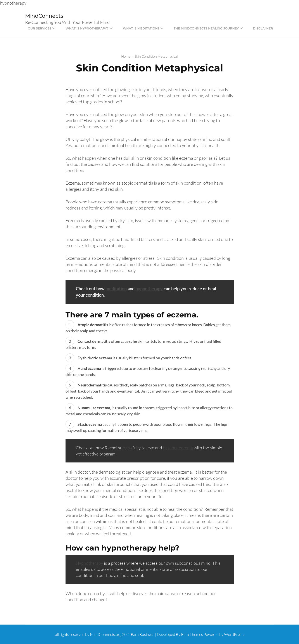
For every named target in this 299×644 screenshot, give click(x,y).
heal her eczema (178, 448)
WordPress (234, 634)
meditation (116, 289)
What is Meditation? (141, 28)
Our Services (40, 28)
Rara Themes (192, 634)
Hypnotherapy (89, 563)
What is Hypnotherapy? (87, 28)
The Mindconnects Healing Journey (206, 28)
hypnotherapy (149, 289)
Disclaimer (263, 28)
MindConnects (44, 16)
